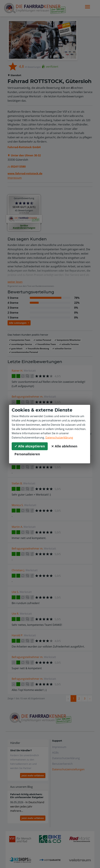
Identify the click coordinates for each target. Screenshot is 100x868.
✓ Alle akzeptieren (30, 446)
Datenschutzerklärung (59, 438)
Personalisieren (27, 454)
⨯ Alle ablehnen (64, 446)
